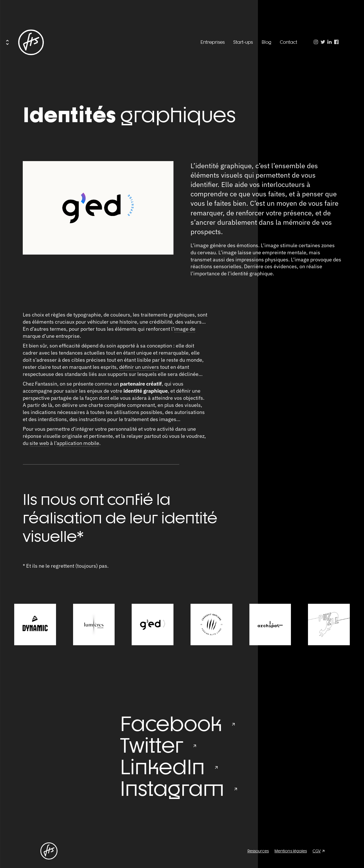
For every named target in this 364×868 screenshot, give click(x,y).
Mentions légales (291, 851)
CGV (317, 851)
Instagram (172, 788)
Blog (266, 42)
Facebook (171, 724)
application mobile (78, 443)
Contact (288, 42)
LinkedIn (162, 767)
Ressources (258, 851)
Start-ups (243, 42)
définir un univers (139, 367)
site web (39, 443)
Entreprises (213, 42)
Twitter (152, 745)
